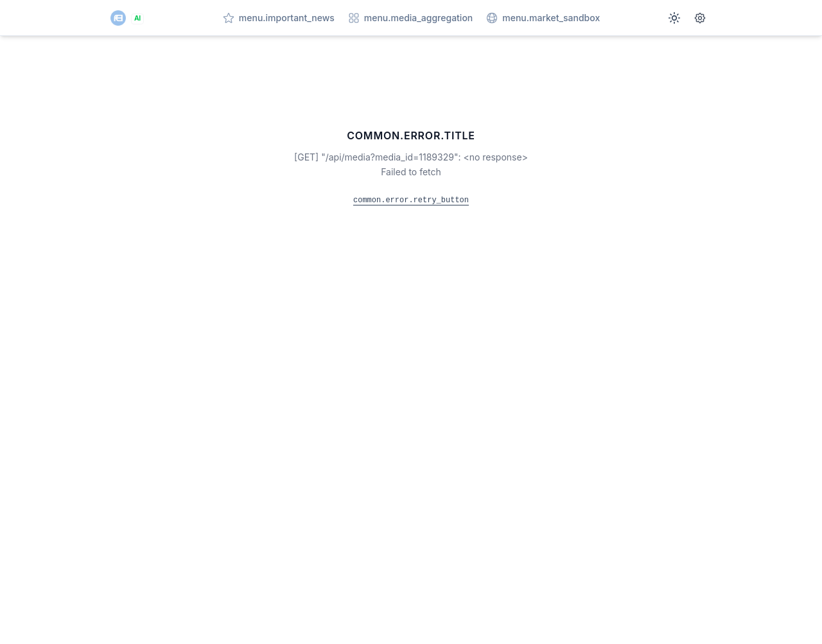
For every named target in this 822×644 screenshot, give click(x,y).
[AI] (127, 18)
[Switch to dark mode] (674, 18)
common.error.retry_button (411, 200)
